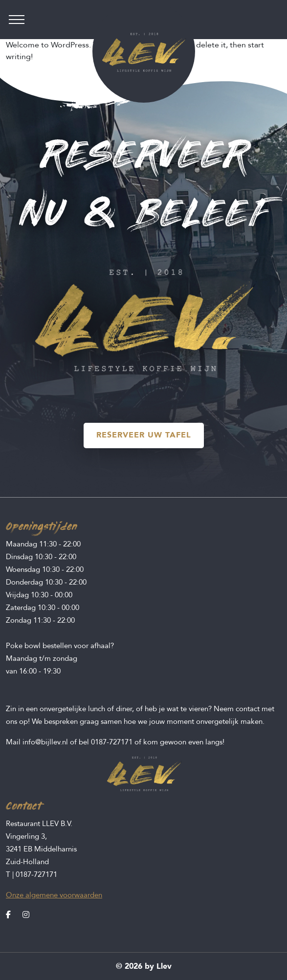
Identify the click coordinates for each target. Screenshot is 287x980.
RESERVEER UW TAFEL (144, 435)
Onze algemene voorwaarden (54, 895)
